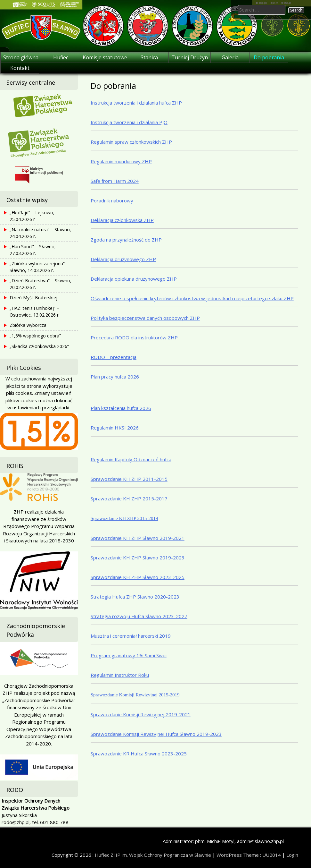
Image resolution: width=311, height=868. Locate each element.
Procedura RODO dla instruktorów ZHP (134, 337)
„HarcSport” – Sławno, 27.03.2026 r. (33, 250)
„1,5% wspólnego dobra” (35, 336)
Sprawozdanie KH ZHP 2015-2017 (129, 498)
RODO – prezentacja (114, 357)
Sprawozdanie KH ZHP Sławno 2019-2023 (138, 557)
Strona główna (21, 57)
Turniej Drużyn (190, 57)
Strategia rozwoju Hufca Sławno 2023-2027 (139, 616)
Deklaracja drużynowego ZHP (123, 259)
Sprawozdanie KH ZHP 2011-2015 (129, 479)
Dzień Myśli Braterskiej (33, 298)
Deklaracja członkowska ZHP (122, 220)
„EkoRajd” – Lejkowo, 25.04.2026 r (32, 216)
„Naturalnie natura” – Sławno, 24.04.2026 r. (40, 233)
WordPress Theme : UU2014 (249, 855)
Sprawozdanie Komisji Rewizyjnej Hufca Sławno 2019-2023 (156, 734)
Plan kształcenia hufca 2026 (121, 408)
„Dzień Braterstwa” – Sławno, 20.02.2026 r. (41, 284)
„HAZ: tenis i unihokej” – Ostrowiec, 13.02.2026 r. (35, 311)
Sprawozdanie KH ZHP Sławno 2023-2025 (138, 577)
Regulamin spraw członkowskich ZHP (131, 142)
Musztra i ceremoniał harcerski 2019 (131, 636)
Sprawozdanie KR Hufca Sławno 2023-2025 (139, 753)
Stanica (149, 57)
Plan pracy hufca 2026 (115, 377)
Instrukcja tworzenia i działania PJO (129, 122)
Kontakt (20, 68)
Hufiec (61, 57)
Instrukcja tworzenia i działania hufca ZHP (136, 103)
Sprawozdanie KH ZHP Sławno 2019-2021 (138, 538)
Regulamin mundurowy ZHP (121, 161)
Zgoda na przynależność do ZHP (126, 240)
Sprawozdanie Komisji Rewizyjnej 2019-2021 (141, 714)
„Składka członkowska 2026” (39, 346)
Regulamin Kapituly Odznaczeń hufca (131, 459)
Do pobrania (269, 57)
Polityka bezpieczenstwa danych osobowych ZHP (145, 318)
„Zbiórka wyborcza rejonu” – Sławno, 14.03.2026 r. (39, 267)
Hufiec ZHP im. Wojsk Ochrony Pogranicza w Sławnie (153, 855)
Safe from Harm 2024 (115, 181)
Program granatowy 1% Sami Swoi (129, 655)
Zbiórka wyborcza (28, 325)
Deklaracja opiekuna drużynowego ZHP (134, 279)
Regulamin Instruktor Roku (120, 675)
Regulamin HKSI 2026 (115, 428)
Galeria (230, 57)
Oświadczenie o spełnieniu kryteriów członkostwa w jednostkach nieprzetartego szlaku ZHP (192, 298)
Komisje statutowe (105, 57)
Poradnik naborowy (112, 200)
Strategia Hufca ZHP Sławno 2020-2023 (135, 597)
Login (292, 855)
